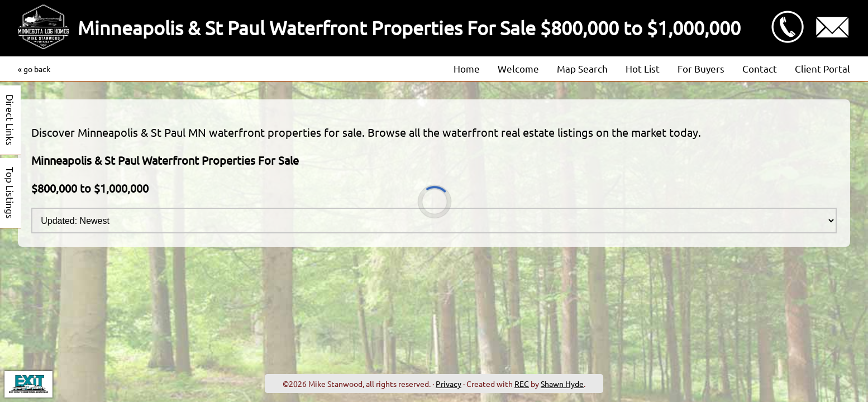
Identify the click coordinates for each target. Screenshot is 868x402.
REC (522, 384)
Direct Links (10, 120)
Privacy (449, 384)
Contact (760, 68)
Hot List (643, 68)
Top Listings (10, 193)
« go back (34, 69)
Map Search (582, 68)
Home (467, 68)
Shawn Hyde (562, 384)
